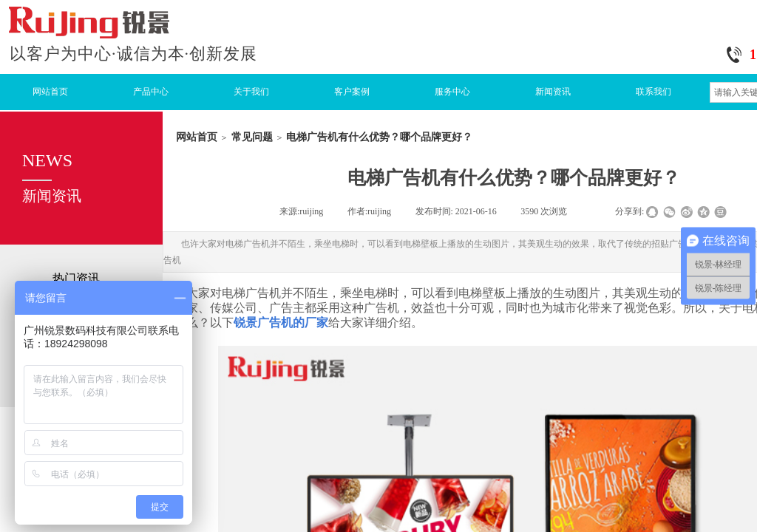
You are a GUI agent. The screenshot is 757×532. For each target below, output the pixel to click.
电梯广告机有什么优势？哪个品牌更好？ (379, 137)
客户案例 (352, 92)
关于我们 (251, 92)
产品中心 (151, 92)
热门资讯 (76, 278)
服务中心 (452, 92)
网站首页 (50, 92)
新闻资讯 (553, 92)
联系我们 (654, 92)
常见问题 (252, 137)
